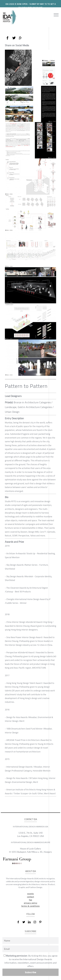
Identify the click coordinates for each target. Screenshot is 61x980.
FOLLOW (30, 914)
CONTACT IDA (31, 819)
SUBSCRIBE (30, 931)
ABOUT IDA (30, 871)
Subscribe (31, 972)
